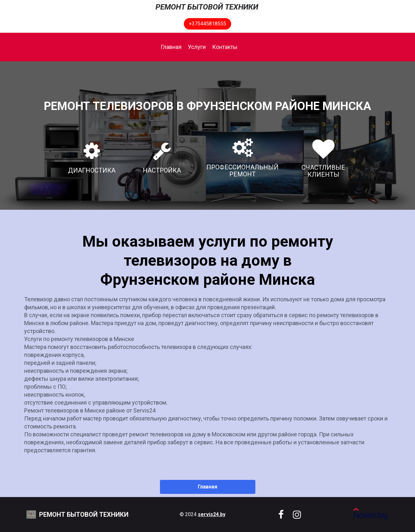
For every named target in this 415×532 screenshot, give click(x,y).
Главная (171, 47)
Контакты (225, 47)
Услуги (197, 47)
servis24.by (212, 514)
